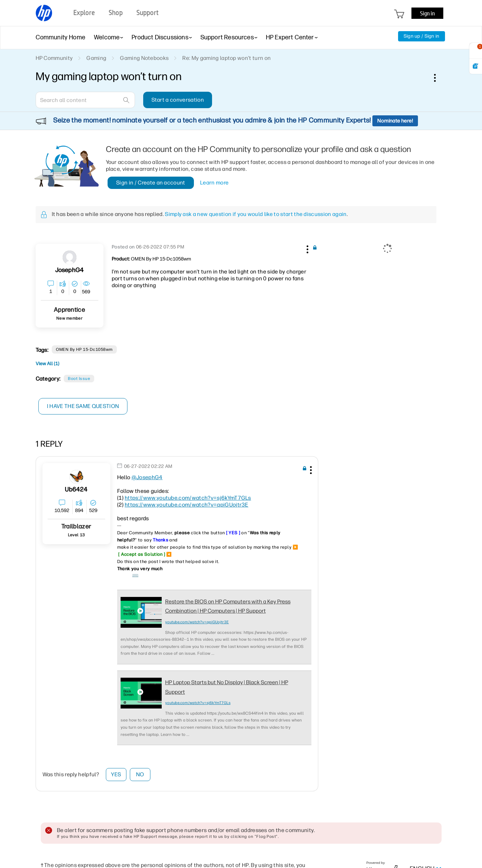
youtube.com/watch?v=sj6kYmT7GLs (198, 703)
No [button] (140, 774)
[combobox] (85, 100)
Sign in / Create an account (151, 183)
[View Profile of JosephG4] (69, 270)
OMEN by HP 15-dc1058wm (84, 349)
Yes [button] (116, 774)
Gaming (96, 58)
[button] (307, 248)
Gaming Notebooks (144, 58)
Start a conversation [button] (178, 100)
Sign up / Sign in (422, 36)
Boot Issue (79, 379)
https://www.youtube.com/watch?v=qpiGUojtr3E (187, 505)
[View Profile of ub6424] (76, 490)
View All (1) (47, 364)
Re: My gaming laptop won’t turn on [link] (226, 58)
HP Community (54, 58)
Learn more (214, 183)
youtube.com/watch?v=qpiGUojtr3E (197, 622)
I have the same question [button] (83, 406)
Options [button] (438, 78)
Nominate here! (395, 121)
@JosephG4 (147, 477)
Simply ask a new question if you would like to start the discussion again (256, 214)
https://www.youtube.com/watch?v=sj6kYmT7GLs (188, 498)
